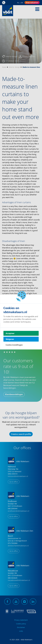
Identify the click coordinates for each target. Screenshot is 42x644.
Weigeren (10, 339)
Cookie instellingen (14, 345)
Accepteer (10, 333)
